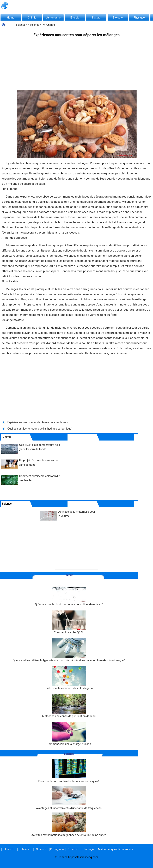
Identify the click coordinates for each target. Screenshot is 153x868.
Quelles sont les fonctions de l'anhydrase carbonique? (40, 429)
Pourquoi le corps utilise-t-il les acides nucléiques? (69, 771)
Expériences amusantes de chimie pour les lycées (38, 422)
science (21, 25)
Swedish (73, 849)
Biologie (118, 18)
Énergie (75, 18)
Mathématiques (105, 849)
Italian (25, 849)
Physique (139, 18)
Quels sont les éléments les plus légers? (69, 678)
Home (11, 18)
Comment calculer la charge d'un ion (69, 734)
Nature (96, 18)
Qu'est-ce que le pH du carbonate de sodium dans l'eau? (69, 594)
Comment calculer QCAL (69, 622)
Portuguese (57, 849)
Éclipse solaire (124, 849)
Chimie (32, 18)
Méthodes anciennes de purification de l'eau (69, 706)
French (9, 849)
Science (34, 25)
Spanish (41, 849)
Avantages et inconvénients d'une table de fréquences (69, 798)
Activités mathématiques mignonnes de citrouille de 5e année (69, 825)
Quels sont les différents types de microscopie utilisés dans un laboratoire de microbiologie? (69, 650)
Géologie (89, 849)
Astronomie (54, 18)
